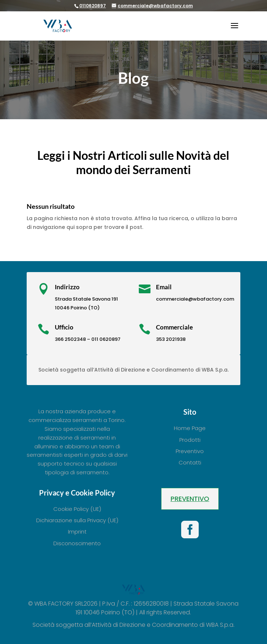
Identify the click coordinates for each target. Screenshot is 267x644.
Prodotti (190, 440)
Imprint (77, 532)
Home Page (190, 428)
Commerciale (174, 327)
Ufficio (64, 327)
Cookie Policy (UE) (77, 509)
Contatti (190, 462)
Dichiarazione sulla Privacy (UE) (77, 520)
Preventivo (190, 451)
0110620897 (93, 6)
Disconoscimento (77, 543)
